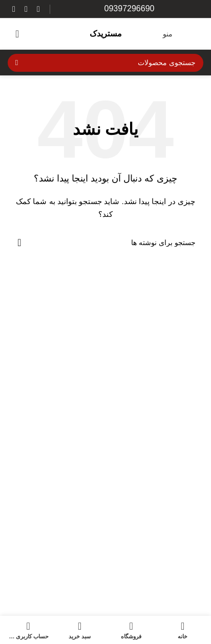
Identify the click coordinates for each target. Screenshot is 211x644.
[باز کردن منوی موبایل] (181, 34)
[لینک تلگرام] (14, 9)
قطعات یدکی (184, 615)
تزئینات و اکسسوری (174, 560)
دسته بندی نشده (179, 578)
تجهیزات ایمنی (182, 541)
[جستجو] (105, 63)
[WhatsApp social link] (26, 9)
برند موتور (188, 524)
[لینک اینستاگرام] (38, 9)
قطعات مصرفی (180, 596)
